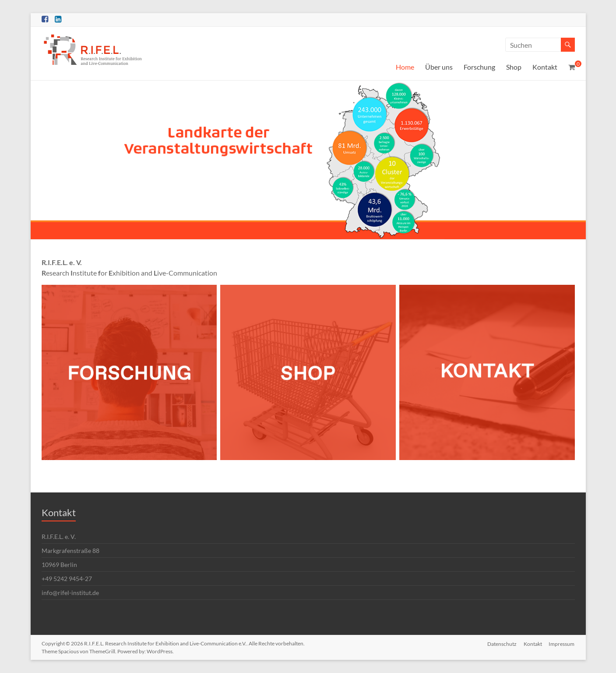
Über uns (439, 67)
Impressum (562, 643)
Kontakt (545, 67)
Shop (514, 67)
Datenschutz (502, 643)
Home (405, 67)
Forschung (479, 67)
